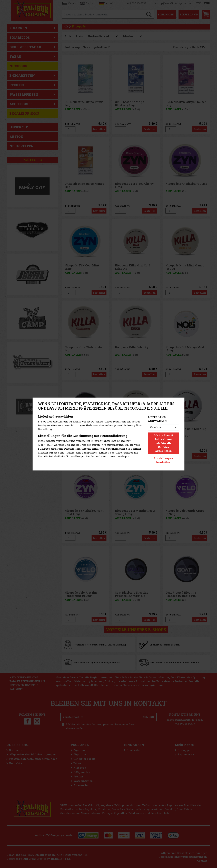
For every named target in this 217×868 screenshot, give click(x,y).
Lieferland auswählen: (158, 419)
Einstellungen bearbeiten (164, 460)
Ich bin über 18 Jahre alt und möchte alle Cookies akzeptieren (164, 443)
